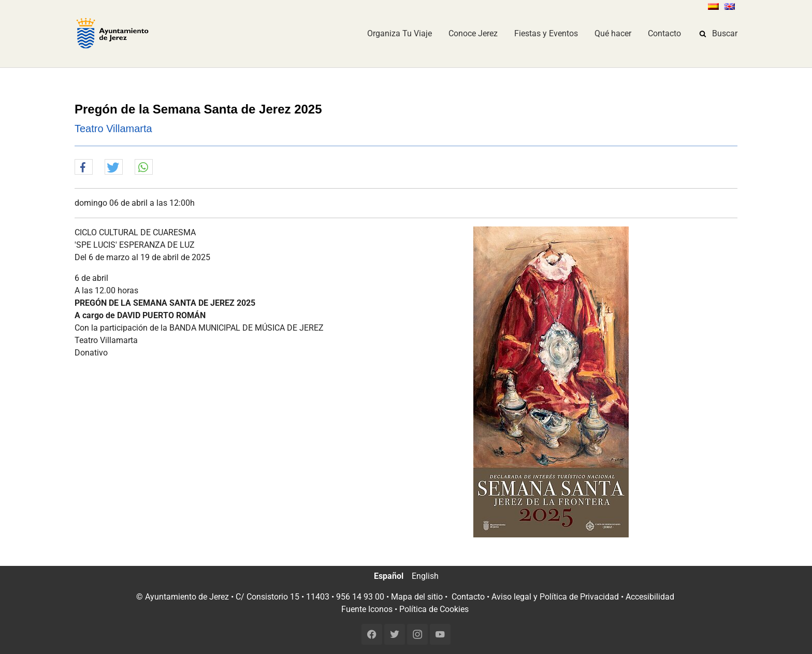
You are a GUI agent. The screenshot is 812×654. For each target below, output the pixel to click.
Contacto (468, 597)
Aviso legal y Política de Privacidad (555, 597)
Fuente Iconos (367, 609)
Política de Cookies (434, 609)
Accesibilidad (650, 597)
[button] (84, 167)
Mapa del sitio (417, 597)
